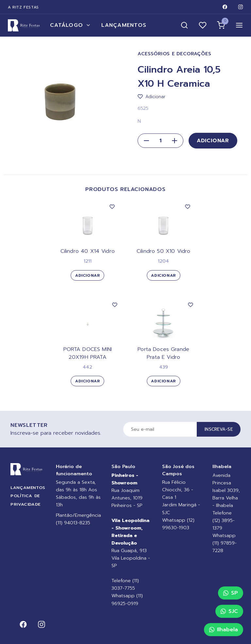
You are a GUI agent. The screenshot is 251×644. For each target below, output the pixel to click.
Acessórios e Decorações (175, 54)
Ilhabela (224, 630)
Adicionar (213, 141)
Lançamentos (124, 25)
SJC (229, 611)
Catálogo (70, 25)
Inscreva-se (219, 429)
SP (231, 593)
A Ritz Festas (23, 7)
